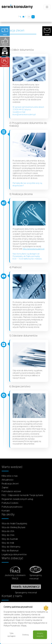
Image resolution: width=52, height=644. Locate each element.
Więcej (24, 626)
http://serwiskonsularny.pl (33, 249)
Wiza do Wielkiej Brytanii (13, 527)
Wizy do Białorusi (10, 551)
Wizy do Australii (10, 539)
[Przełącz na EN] (29, 17)
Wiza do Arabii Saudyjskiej (14, 524)
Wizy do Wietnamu (11, 547)
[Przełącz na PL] (33, 17)
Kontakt (6, 511)
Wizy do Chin (8, 535)
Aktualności (7, 480)
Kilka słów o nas (10, 476)
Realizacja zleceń (10, 484)
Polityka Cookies (10, 503)
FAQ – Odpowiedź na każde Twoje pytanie (22, 495)
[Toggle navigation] (47, 7)
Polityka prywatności (12, 507)
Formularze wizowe (11, 491)
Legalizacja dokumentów (14, 554)
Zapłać (5, 487)
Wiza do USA (8, 531)
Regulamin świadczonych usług (17, 499)
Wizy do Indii (8, 543)
